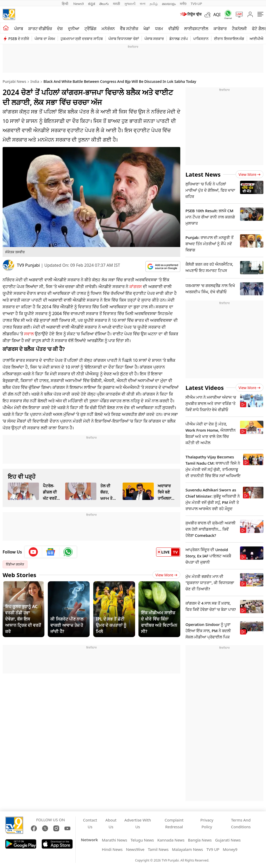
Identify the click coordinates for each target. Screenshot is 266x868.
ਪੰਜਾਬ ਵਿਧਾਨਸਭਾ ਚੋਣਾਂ (124, 39)
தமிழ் (154, 4)
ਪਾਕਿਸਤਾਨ (201, 39)
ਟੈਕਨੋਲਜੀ (239, 29)
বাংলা (143, 4)
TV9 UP (213, 849)
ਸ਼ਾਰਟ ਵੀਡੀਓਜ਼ (40, 29)
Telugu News (142, 840)
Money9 (230, 849)
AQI (217, 15)
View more (250, 174)
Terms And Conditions (241, 823)
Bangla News (200, 840)
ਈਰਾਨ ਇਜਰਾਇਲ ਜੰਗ (229, 39)
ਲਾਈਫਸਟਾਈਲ (196, 29)
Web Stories (19, 575)
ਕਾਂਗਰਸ (136, 286)
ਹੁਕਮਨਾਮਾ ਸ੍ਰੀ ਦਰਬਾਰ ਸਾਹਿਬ (82, 39)
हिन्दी (65, 4)
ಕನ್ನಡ (92, 4)
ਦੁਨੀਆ (74, 29)
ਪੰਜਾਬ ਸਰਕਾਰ (154, 39)
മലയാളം (169, 4)
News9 (79, 4)
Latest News (203, 174)
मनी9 (183, 4)
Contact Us (90, 823)
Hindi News (112, 849)
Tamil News (158, 849)
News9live (135, 849)
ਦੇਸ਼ (60, 29)
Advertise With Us (138, 823)
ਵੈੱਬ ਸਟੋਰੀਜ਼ (129, 29)
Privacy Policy (207, 823)
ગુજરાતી (130, 4)
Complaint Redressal (174, 823)
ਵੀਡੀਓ (174, 29)
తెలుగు (104, 4)
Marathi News (114, 840)
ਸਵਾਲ (29, 334)
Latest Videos (205, 388)
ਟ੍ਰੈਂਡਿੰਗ (90, 29)
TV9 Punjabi (28, 265)
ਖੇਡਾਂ (147, 29)
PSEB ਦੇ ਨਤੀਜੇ (19, 39)
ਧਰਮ (159, 29)
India (35, 81)
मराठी (117, 4)
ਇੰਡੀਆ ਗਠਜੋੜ (15, 564)
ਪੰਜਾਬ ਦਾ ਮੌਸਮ (45, 39)
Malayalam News (187, 849)
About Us (111, 823)
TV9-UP (196, 4)
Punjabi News (14, 81)
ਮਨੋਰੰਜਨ (108, 29)
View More (166, 575)
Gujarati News (228, 840)
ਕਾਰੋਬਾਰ (220, 29)
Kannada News (171, 840)
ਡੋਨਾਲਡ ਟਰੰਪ (179, 39)
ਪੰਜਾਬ (19, 29)
